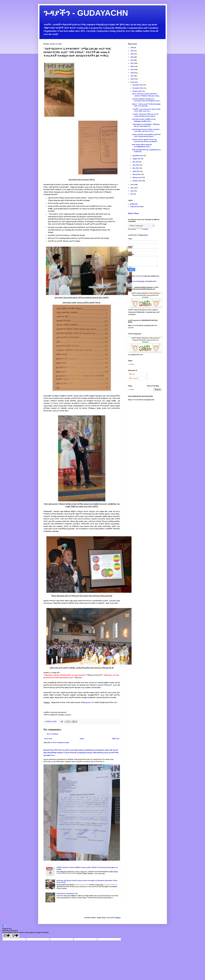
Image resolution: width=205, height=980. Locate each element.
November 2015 (138, 88)
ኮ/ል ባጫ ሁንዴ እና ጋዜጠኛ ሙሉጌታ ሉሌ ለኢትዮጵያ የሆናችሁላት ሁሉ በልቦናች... (145, 140)
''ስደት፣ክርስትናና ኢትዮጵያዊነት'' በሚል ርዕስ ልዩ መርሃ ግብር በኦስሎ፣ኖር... (146, 125)
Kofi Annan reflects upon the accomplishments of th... (142, 146)
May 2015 (136, 168)
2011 (132, 194)
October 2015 (137, 91)
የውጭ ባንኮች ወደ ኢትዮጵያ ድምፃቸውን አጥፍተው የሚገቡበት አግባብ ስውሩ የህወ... (146, 95)
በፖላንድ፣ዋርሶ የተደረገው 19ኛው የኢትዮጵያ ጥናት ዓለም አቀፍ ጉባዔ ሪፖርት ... (146, 130)
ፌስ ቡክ (88, 702)
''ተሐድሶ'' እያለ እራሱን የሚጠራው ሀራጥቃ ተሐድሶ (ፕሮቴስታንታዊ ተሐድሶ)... (145, 115)
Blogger (118, 918)
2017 (132, 76)
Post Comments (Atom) (61, 743)
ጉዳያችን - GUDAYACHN (86, 13)
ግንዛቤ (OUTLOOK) (137, 207)
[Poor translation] (15, 936)
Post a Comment (53, 734)
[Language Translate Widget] (141, 226)
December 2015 (138, 85)
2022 (132, 60)
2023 (132, 57)
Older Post (116, 739)
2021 (132, 63)
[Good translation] (7, 936)
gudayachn (134, 204)
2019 (132, 70)
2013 (132, 188)
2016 (132, 79)
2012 (132, 191)
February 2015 (138, 177)
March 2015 (137, 174)
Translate (142, 229)
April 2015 (136, 171)
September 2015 (138, 156)
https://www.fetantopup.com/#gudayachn (142, 281)
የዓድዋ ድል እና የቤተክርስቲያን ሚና (67, 894)
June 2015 (136, 165)
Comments (134, 378)
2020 (132, 66)
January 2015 (137, 181)
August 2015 (137, 159)
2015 (132, 82)
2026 (132, 48)
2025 (132, 51)
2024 (132, 54)
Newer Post (48, 739)
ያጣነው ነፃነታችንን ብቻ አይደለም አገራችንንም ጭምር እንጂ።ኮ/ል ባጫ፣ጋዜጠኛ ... (146, 135)
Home (82, 739)
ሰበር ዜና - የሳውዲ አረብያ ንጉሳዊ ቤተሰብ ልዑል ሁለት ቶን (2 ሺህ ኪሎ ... (146, 105)
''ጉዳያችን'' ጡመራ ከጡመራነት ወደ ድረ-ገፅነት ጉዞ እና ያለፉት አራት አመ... (146, 110)
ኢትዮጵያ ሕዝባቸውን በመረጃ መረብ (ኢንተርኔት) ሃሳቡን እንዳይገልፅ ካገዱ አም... (146, 100)
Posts (132, 374)
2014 (132, 185)
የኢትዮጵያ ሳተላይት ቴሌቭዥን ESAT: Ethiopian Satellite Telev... (144, 120)
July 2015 (136, 162)
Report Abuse (133, 213)
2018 (132, 73)
